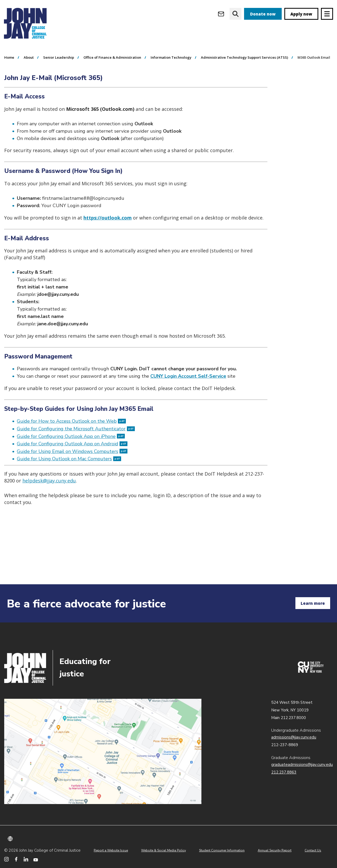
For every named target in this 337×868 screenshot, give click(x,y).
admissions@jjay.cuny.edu (294, 737)
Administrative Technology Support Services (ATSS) (244, 87)
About (29, 87)
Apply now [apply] (301, 14)
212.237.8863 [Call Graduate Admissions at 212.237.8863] (284, 772)
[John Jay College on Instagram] (6, 859)
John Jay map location (103, 751)
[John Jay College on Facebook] (16, 859)
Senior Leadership (59, 87)
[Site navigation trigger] (327, 14)
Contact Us (313, 850)
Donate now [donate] (263, 14)
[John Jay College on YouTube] (36, 859)
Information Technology (171, 87)
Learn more (313, 603)
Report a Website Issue (111, 850)
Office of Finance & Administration (112, 87)
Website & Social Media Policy (163, 850)
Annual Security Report (275, 850)
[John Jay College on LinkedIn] (26, 859)
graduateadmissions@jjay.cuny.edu (302, 765)
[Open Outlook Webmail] (221, 14)
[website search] (236, 14)
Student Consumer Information (222, 850)
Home (9, 87)
